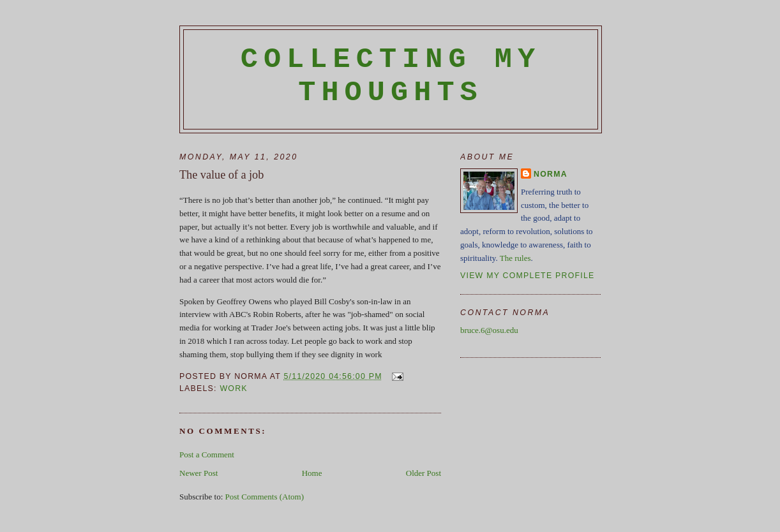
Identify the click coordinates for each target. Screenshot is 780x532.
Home (312, 473)
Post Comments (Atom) (265, 497)
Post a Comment (207, 454)
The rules (515, 258)
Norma (551, 174)
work (233, 388)
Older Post (424, 473)
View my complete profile (528, 276)
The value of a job (221, 175)
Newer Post (199, 473)
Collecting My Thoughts (391, 76)
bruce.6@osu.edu (489, 330)
